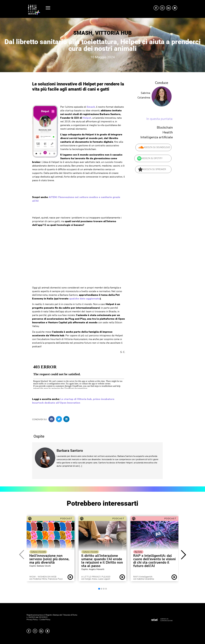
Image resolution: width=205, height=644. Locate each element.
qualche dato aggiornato (85, 299)
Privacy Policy (32, 620)
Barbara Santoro (70, 451)
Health (168, 132)
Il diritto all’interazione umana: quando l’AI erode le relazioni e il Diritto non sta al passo (102, 561)
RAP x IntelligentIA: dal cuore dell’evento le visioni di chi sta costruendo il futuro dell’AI (154, 561)
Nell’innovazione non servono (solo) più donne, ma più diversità (49, 559)
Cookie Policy (45, 620)
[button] (51, 419)
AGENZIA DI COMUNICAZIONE (166, 620)
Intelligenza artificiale (157, 137)
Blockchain (165, 127)
